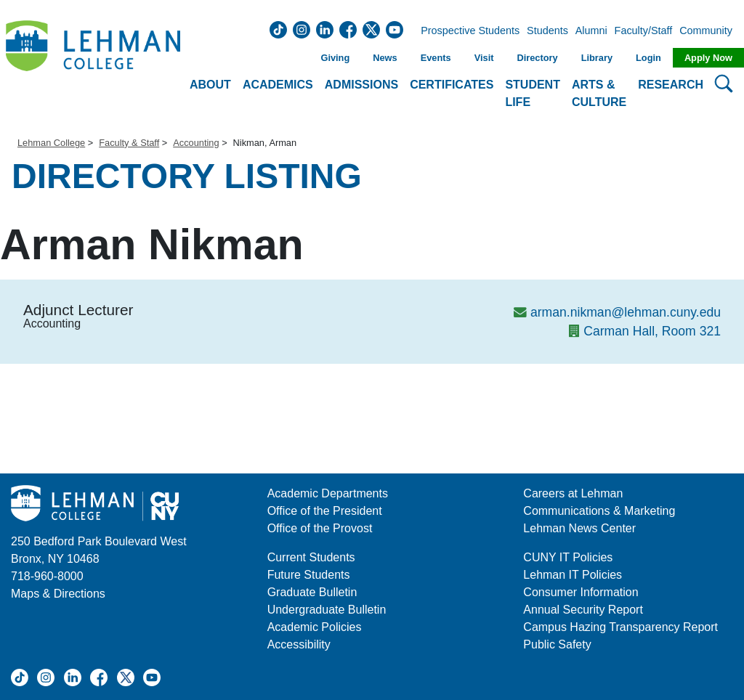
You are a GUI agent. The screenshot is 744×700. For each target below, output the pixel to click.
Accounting (196, 143)
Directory (537, 58)
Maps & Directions (58, 594)
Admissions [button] (361, 85)
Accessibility (299, 644)
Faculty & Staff (129, 143)
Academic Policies (315, 627)
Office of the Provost (320, 528)
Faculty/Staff (644, 31)
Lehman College (51, 143)
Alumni (591, 31)
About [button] (210, 85)
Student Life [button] (533, 93)
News (385, 58)
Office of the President (325, 511)
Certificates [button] (452, 85)
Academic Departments (328, 493)
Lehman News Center (579, 528)
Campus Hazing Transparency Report (620, 627)
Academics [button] (278, 85)
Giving (335, 58)
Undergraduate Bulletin (327, 610)
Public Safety (557, 644)
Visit (484, 58)
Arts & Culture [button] (599, 93)
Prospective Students (466, 31)
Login (648, 58)
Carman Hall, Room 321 (652, 331)
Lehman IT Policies (573, 575)
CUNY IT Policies (568, 557)
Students (547, 31)
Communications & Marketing (599, 511)
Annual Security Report (583, 610)
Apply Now (708, 58)
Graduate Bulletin (312, 592)
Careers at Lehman (573, 493)
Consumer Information (581, 592)
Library (597, 58)
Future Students (309, 575)
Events (436, 58)
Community (710, 31)
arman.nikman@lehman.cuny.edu (626, 312)
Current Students (311, 557)
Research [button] (671, 85)
